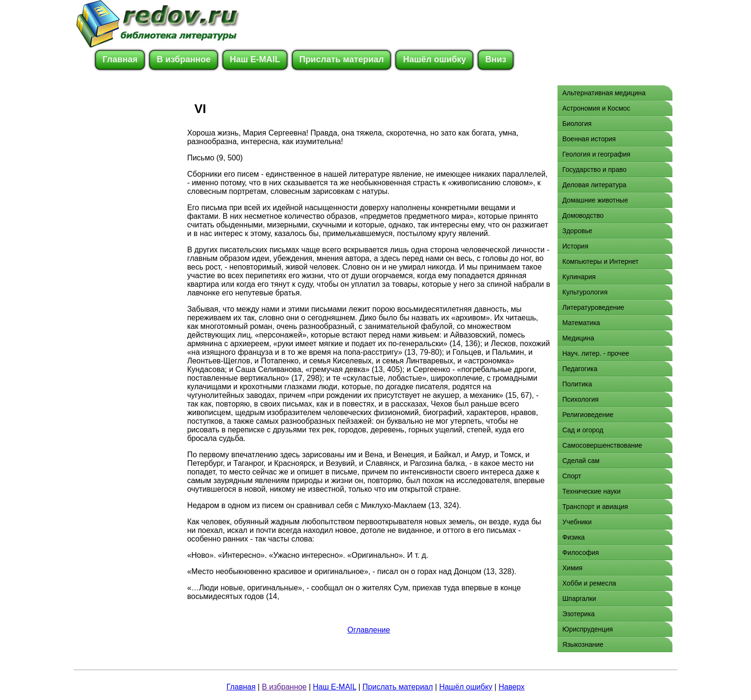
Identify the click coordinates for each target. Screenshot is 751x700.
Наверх (512, 687)
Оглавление (369, 630)
